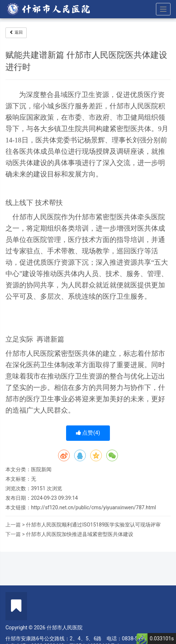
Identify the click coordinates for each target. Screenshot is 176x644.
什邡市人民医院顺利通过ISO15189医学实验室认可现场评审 (93, 525)
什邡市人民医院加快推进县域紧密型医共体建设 (80, 534)
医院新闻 (41, 469)
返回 (16, 32)
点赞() (88, 433)
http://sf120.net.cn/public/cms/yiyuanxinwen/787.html (93, 507)
